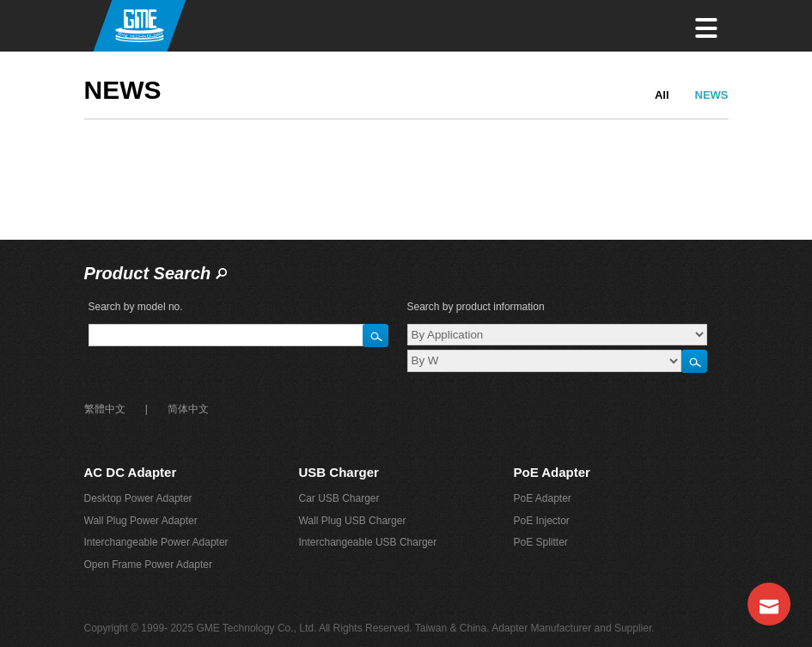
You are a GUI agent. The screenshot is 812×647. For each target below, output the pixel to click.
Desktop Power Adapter (138, 498)
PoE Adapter (551, 472)
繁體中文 (105, 409)
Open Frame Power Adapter (148, 565)
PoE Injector (541, 521)
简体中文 (188, 409)
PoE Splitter (540, 542)
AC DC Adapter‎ (131, 472)
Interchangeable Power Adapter (156, 542)
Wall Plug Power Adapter (141, 521)
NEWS (712, 95)
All (662, 95)
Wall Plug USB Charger (352, 521)
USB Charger (338, 472)
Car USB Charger (339, 498)
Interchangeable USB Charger (367, 542)
